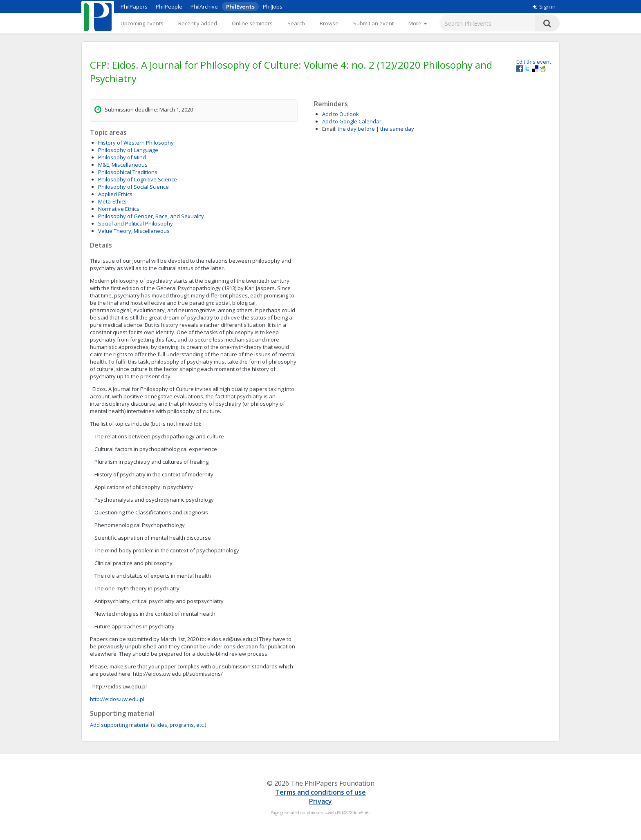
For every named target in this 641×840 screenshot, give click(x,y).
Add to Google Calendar (352, 121)
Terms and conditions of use (320, 792)
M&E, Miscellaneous (123, 165)
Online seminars (252, 23)
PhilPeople (169, 7)
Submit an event (373, 23)
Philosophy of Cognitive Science (138, 179)
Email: (329, 129)
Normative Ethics (119, 209)
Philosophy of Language (128, 150)
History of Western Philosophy (136, 143)
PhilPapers (134, 7)
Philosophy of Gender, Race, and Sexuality (151, 216)
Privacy (320, 801)
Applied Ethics (115, 194)
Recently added (198, 23)
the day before (356, 129)
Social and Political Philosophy (136, 223)
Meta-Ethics (112, 201)
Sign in (544, 7)
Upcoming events (142, 23)
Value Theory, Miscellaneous (134, 231)
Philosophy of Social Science (133, 187)
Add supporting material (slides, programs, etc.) (148, 725)
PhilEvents (240, 7)
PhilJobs (273, 7)
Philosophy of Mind (122, 157)
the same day (397, 129)
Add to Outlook (341, 114)
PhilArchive (204, 7)
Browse (329, 23)
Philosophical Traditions (128, 172)
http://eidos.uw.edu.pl (117, 699)
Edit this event (534, 62)
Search (296, 23)
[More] (418, 23)
